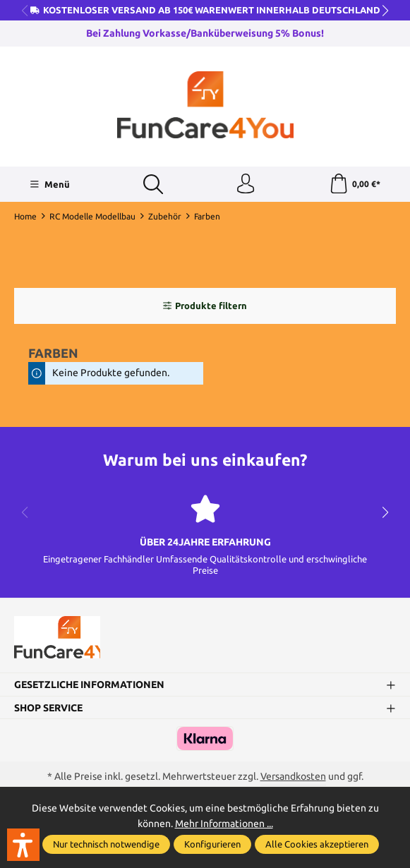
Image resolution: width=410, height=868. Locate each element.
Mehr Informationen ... (224, 824)
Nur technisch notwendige (106, 844)
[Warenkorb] (355, 185)
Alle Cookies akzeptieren (317, 844)
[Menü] (49, 185)
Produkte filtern (205, 307)
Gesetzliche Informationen (89, 689)
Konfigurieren (212, 844)
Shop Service (48, 712)
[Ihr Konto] (246, 185)
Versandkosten (293, 781)
